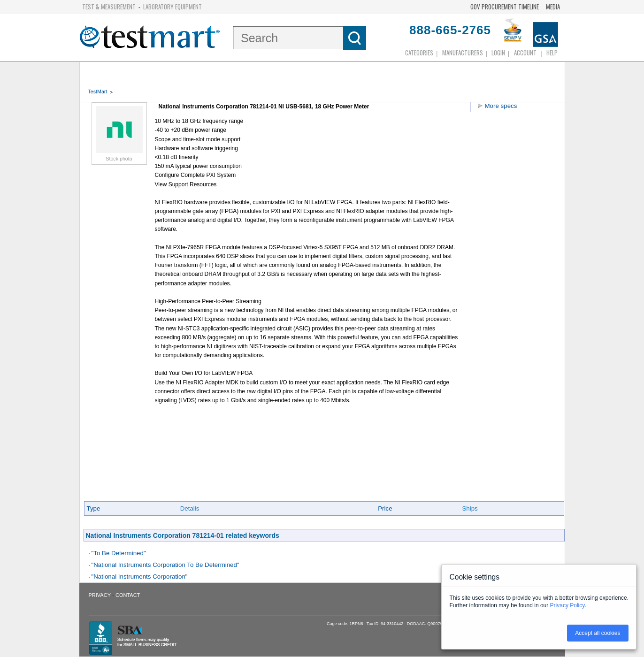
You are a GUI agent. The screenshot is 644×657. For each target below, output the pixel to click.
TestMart (98, 92)
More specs (501, 106)
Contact (128, 595)
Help (552, 53)
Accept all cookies (598, 633)
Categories (419, 53)
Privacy (100, 595)
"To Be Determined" (119, 553)
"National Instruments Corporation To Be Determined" (165, 565)
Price (385, 508)
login (498, 53)
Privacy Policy (567, 605)
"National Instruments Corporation (138, 577)
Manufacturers (463, 53)
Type (94, 508)
